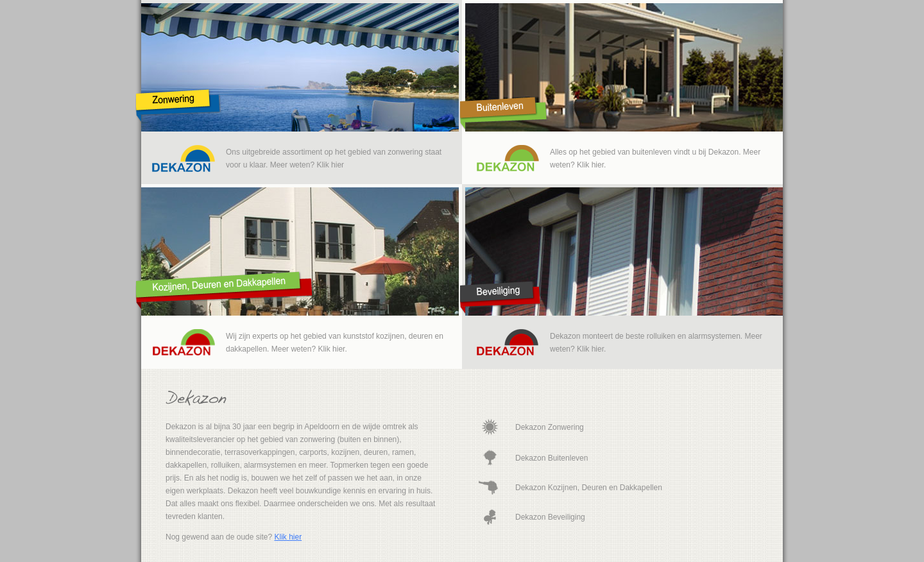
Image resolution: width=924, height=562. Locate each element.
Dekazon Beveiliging (550, 517)
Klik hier (288, 537)
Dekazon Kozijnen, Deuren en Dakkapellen (589, 488)
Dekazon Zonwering (550, 427)
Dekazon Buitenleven (552, 458)
